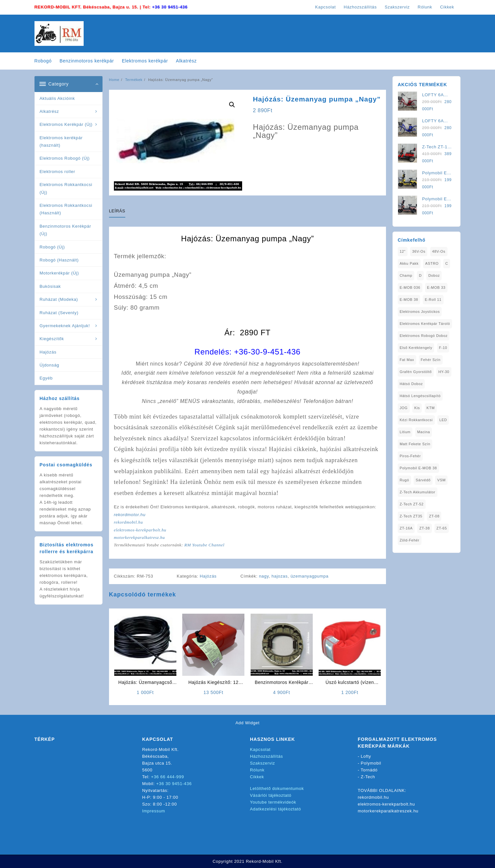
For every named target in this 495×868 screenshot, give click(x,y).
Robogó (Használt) (59, 260)
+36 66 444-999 (167, 777)
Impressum (154, 811)
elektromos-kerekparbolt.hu (140, 530)
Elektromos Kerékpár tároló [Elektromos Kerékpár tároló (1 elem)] (425, 324)
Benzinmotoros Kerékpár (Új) (65, 230)
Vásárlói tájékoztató (271, 795)
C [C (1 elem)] (447, 263)
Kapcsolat (260, 749)
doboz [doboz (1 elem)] (434, 275)
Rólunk (257, 770)
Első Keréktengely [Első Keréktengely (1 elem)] (416, 348)
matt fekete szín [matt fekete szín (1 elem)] (415, 444)
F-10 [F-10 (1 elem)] (443, 348)
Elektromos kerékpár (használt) (61, 141)
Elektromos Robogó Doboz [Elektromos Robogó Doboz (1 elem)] (424, 336)
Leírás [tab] (117, 211)
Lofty (366, 756)
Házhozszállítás (267, 756)
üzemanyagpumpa (310, 576)
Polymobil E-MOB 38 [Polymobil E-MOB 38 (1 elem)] (418, 468)
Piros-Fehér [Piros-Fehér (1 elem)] (410, 456)
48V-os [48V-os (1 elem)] (439, 251)
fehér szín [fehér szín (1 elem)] (431, 360)
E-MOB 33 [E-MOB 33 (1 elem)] (436, 287)
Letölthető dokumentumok (277, 788)
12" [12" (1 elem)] (403, 251)
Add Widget (247, 723)
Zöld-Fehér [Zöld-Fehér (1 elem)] (410, 540)
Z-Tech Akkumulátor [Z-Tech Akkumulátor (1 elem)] (418, 492)
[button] (232, 105)
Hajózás (48, 352)
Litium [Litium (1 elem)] (405, 432)
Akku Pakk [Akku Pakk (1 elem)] (409, 263)
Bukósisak (50, 286)
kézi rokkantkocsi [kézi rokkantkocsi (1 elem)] (416, 420)
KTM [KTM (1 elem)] (431, 408)
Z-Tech (368, 777)
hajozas (280, 576)
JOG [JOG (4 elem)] (404, 408)
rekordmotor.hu (130, 515)
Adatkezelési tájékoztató (275, 809)
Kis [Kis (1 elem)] (417, 408)
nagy (264, 576)
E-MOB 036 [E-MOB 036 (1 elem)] (410, 287)
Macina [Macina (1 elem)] (424, 432)
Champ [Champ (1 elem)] (406, 275)
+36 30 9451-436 (170, 7)
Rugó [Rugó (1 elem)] (404, 480)
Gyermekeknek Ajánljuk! (65, 326)
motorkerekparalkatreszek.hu (388, 811)
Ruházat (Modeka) (59, 299)
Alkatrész (49, 111)
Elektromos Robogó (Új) (65, 158)
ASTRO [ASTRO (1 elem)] (432, 263)
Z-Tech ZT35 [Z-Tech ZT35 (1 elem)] (411, 516)
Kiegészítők (52, 339)
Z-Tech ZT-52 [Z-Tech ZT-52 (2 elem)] (412, 504)
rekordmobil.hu (128, 522)
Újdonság (50, 365)
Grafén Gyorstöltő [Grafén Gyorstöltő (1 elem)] (416, 372)
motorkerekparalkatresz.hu (139, 537)
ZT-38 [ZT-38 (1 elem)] (424, 528)
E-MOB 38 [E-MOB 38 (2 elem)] (409, 300)
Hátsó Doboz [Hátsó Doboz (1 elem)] (411, 384)
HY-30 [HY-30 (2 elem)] (444, 372)
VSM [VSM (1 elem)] (441, 480)
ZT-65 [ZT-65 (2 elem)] (442, 528)
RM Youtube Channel (204, 545)
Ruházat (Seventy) (59, 313)
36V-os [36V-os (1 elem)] (419, 251)
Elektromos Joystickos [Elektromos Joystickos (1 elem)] (420, 312)
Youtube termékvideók (273, 802)
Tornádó (369, 770)
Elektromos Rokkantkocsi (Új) (66, 188)
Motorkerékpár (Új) (59, 273)
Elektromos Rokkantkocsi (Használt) (66, 209)
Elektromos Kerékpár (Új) (66, 124)
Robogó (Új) (52, 247)
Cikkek (257, 777)
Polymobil (371, 763)
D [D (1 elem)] (420, 275)
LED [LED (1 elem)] (443, 420)
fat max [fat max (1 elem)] (407, 360)
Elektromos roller (57, 172)
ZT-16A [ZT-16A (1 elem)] (406, 528)
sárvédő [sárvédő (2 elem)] (423, 480)
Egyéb (46, 378)
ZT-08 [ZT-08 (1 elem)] (434, 516)
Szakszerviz (262, 763)
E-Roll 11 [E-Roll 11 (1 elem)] (433, 300)
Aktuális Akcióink (57, 98)
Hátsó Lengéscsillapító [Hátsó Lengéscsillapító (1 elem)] (420, 396)
